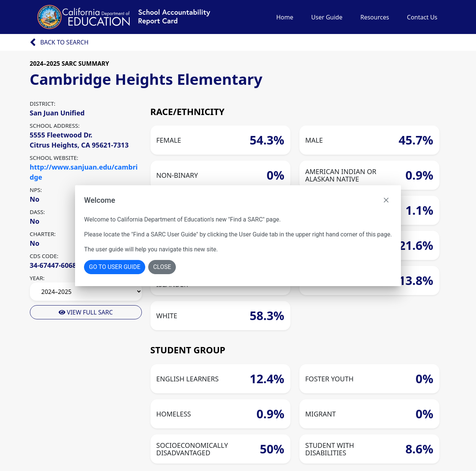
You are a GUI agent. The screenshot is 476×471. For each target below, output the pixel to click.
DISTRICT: (43, 103)
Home (285, 17)
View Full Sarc (86, 312)
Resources (375, 17)
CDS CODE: (44, 256)
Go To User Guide (115, 267)
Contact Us (422, 17)
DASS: (38, 212)
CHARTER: (43, 234)
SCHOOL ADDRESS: (55, 126)
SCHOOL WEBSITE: (54, 158)
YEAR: (37, 278)
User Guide (327, 17)
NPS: (36, 190)
